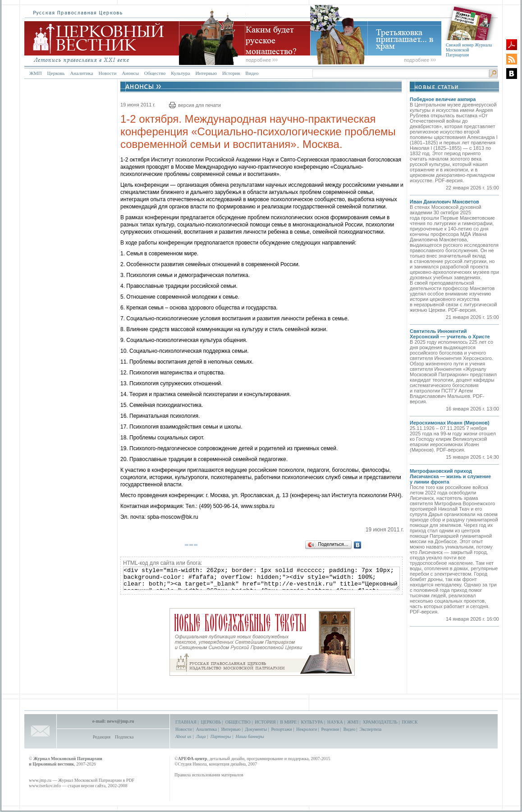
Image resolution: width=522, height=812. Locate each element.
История (231, 73)
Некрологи (307, 729)
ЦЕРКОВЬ (211, 722)
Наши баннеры (250, 736)
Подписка (124, 737)
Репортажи (281, 729)
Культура (180, 73)
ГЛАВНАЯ (186, 722)
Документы (256, 729)
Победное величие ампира (443, 99)
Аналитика (81, 73)
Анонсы (130, 73)
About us (183, 736)
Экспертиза (371, 729)
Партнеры (221, 736)
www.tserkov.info (45, 786)
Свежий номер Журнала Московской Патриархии (469, 50)
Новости (107, 73)
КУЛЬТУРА (312, 722)
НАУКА (335, 722)
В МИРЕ (288, 722)
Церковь (56, 73)
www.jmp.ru (40, 780)
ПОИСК (410, 722)
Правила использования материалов (209, 775)
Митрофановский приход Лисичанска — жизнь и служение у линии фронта (450, 476)
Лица (201, 736)
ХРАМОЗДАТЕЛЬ (380, 722)
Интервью (206, 73)
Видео (252, 73)
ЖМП (36, 73)
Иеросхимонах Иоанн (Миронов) (450, 423)
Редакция (102, 737)
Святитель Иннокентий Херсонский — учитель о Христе (450, 334)
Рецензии (330, 729)
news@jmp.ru (120, 721)
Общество (155, 73)
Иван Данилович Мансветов (444, 202)
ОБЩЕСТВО (238, 722)
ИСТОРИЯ (265, 722)
